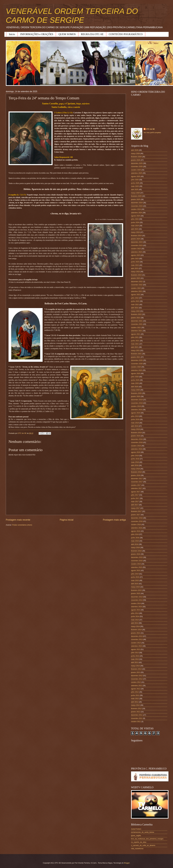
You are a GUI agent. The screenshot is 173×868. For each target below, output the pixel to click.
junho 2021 (135, 341)
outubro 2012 (136, 682)
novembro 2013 (137, 639)
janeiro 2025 (136, 199)
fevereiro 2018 (136, 472)
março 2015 (135, 587)
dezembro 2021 (137, 321)
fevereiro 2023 (136, 275)
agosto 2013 (136, 649)
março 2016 (135, 547)
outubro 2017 (136, 485)
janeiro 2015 (136, 593)
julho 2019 (135, 416)
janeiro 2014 (136, 633)
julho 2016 (135, 534)
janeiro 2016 (136, 554)
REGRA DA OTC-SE (92, 34)
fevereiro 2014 (136, 630)
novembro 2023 (137, 245)
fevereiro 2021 (136, 354)
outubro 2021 (136, 327)
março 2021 (135, 350)
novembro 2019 (137, 403)
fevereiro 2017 (136, 511)
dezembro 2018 (137, 439)
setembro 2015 (137, 567)
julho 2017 (135, 495)
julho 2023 (135, 259)
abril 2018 (135, 465)
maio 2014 (135, 620)
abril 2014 (135, 623)
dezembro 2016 (137, 518)
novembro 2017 (137, 482)
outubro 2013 (136, 643)
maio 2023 (135, 265)
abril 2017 (135, 505)
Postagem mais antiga (114, 520)
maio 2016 (135, 541)
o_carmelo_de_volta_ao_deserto (143, 845)
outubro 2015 (136, 564)
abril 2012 (135, 702)
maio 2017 (135, 502)
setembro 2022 (137, 291)
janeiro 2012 (136, 712)
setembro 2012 (137, 686)
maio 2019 (135, 423)
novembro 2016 (137, 521)
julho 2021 (135, 337)
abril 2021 (135, 347)
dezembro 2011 (137, 715)
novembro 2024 (137, 206)
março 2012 (135, 705)
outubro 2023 (136, 249)
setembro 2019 (137, 410)
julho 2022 (135, 298)
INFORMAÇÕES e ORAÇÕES (37, 34)
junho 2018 (135, 459)
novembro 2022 (137, 285)
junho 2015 (135, 577)
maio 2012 (135, 699)
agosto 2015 (136, 570)
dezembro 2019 (137, 400)
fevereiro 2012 (136, 708)
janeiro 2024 (136, 239)
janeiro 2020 (136, 396)
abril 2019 (135, 426)
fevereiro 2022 (136, 314)
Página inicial (66, 520)
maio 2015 (135, 580)
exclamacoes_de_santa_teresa (143, 832)
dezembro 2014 (137, 597)
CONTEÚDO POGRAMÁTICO (126, 34)
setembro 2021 (137, 331)
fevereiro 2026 (136, 157)
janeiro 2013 (136, 672)
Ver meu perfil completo (152, 133)
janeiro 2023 (136, 278)
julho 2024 (135, 219)
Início (12, 34)
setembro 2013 (137, 646)
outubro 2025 (136, 170)
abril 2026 (135, 150)
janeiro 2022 (136, 318)
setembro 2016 (137, 528)
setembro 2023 (137, 252)
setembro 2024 (137, 213)
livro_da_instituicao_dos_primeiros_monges (147, 839)
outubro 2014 (136, 603)
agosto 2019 (136, 413)
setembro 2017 (137, 488)
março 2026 (135, 153)
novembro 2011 (137, 718)
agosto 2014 (136, 610)
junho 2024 (135, 222)
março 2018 (135, 469)
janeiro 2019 (136, 436)
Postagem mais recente (18, 520)
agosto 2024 (136, 216)
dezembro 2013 (137, 636)
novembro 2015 (137, 561)
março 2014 (135, 626)
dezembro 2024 (137, 203)
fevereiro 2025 (136, 196)
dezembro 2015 (137, 557)
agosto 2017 (136, 492)
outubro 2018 (136, 446)
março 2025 (135, 193)
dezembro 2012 (137, 676)
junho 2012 (135, 695)
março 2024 (135, 232)
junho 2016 (135, 538)
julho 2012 (135, 692)
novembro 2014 (137, 600)
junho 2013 (135, 656)
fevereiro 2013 (136, 669)
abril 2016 (135, 544)
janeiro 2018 (136, 475)
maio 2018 (135, 462)
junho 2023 (135, 262)
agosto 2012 (136, 689)
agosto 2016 (136, 531)
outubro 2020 (136, 367)
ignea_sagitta (136, 836)
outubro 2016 (136, 525)
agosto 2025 (136, 176)
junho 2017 (135, 498)
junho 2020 (135, 380)
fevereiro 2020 (136, 393)
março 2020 (135, 390)
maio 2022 (135, 305)
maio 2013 (135, 659)
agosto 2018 (136, 452)
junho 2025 (135, 183)
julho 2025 (135, 180)
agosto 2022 (136, 295)
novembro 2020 (137, 364)
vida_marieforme (137, 849)
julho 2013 (135, 653)
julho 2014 (135, 613)
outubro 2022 (136, 288)
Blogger (127, 863)
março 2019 (135, 429)
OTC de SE (150, 129)
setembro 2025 (137, 173)
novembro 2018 (137, 442)
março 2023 (135, 272)
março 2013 (135, 666)
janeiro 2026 (136, 160)
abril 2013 (135, 662)
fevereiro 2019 (136, 433)
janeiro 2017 (136, 515)
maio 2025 (135, 186)
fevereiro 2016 (136, 551)
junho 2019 (135, 419)
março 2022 (135, 311)
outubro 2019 (136, 406)
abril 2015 (135, 584)
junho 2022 (135, 301)
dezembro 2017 (137, 479)
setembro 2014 (137, 607)
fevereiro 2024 (136, 236)
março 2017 (135, 508)
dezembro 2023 (137, 242)
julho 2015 (135, 574)
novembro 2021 (137, 324)
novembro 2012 (137, 679)
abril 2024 (135, 229)
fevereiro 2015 (136, 590)
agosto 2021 (136, 334)
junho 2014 (135, 616)
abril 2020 (135, 387)
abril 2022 (135, 308)
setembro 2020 (137, 370)
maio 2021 (135, 344)
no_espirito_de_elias (139, 842)
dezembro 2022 (137, 282)
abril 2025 (135, 189)
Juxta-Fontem (136, 829)
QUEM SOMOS (67, 34)
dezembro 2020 (137, 360)
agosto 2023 (136, 255)
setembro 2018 (137, 449)
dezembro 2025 (137, 163)
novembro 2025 (137, 166)
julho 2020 (135, 377)
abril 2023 (135, 268)
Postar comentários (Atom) (22, 525)
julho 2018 (135, 456)
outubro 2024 (136, 209)
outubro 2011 (136, 722)
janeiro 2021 (136, 357)
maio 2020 (135, 383)
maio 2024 (135, 226)
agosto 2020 (136, 373)
